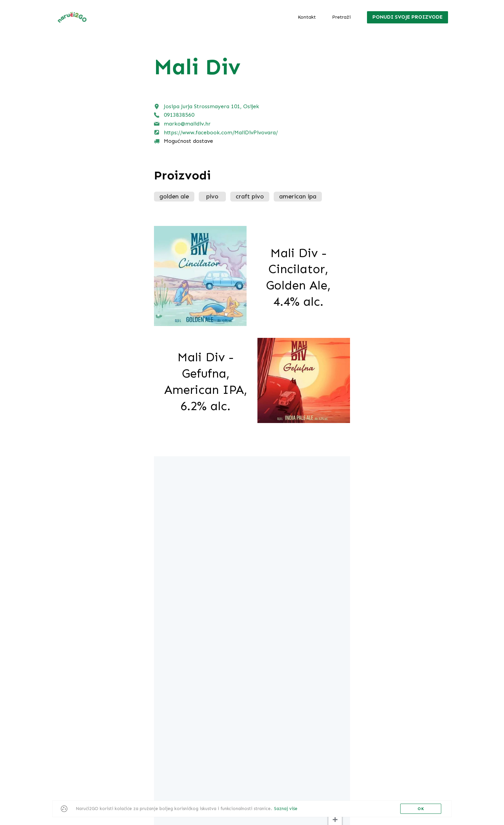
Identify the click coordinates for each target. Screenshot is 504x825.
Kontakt (307, 17)
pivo (212, 196)
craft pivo (250, 196)
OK (421, 809)
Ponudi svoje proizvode (408, 17)
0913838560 (179, 115)
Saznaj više (286, 809)
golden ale (174, 196)
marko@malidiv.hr (187, 124)
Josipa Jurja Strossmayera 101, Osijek (211, 106)
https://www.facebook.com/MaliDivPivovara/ (221, 132)
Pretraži (341, 17)
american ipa (298, 196)
